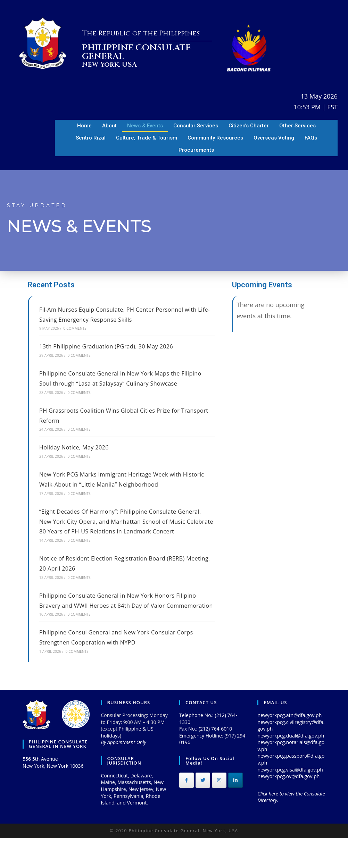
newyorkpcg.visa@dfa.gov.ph (290, 799)
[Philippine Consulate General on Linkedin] (235, 810)
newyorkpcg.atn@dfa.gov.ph (289, 745)
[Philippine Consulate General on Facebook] (187, 810)
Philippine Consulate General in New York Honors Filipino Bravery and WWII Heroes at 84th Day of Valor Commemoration (126, 625)
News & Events (145, 126)
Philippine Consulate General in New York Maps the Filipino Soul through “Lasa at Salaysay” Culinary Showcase (117, 383)
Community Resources (215, 138)
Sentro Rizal (91, 138)
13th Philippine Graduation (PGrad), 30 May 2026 (114, 346)
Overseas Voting (274, 138)
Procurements (196, 150)
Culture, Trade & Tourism (147, 138)
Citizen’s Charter (249, 126)
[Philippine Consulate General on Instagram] (219, 810)
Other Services (297, 126)
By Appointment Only (124, 772)
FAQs (311, 138)
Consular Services (196, 126)
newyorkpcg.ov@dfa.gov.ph (288, 806)
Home (84, 126)
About (109, 126)
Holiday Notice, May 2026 (78, 457)
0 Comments (75, 328)
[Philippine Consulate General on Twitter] (203, 810)
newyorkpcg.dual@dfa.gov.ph (291, 765)
